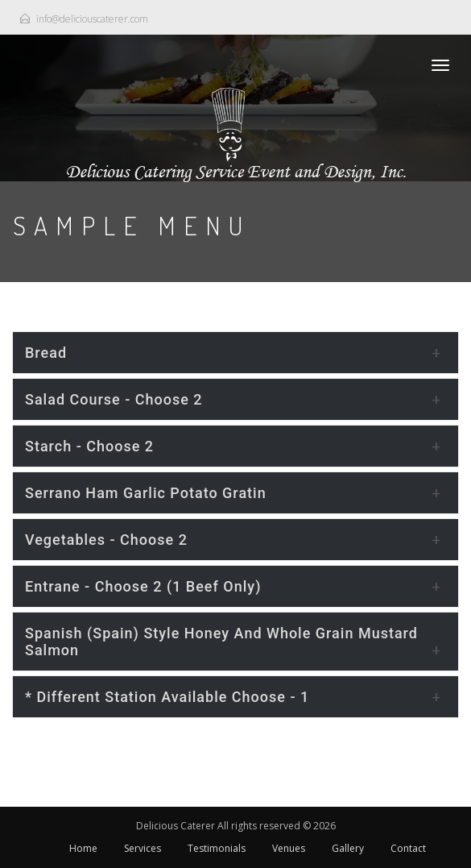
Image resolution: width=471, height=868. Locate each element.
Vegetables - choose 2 (106, 540)
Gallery (348, 848)
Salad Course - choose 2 (114, 399)
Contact (408, 848)
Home (83, 848)
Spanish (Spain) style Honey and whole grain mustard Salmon (221, 642)
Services (143, 848)
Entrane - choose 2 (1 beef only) (143, 586)
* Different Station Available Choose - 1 (167, 697)
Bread (46, 353)
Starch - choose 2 (89, 446)
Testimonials (217, 848)
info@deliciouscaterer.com (92, 19)
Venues (289, 848)
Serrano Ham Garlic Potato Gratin (146, 493)
